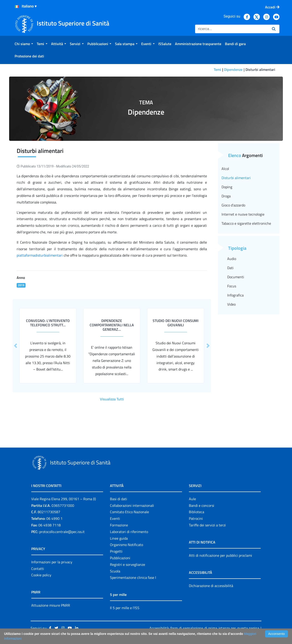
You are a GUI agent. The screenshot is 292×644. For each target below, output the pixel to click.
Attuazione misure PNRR (51, 605)
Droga (226, 196)
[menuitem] (24, 44)
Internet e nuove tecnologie (243, 214)
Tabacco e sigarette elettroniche (246, 223)
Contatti (38, 569)
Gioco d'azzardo (233, 205)
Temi (217, 70)
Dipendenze (233, 70)
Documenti (236, 277)
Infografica (235, 295)
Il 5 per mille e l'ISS (125, 608)
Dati (230, 268)
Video (231, 304)
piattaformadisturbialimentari (40, 255)
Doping (227, 187)
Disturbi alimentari (236, 178)
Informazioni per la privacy (52, 562)
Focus (232, 286)
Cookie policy (41, 575)
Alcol (225, 169)
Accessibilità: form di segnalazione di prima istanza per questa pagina (204, 628)
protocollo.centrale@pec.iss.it (62, 532)
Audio (232, 259)
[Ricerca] (232, 29)
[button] (16, 346)
